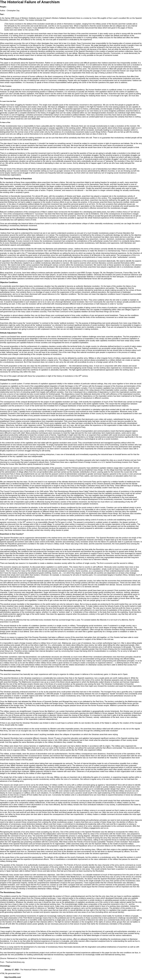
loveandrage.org (43, 958)
